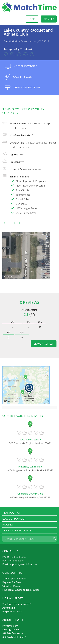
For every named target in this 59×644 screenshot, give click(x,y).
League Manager (14, 519)
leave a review (44, 344)
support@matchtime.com (24, 564)
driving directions (22, 88)
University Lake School (30, 466)
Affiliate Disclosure (13, 633)
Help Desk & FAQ (12, 611)
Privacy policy (10, 626)
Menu (5, 19)
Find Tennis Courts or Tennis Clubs (21, 590)
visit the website (21, 66)
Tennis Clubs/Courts (17, 530)
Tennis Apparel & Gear (14, 578)
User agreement (11, 629)
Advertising (9, 608)
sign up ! (49, 19)
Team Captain (12, 513)
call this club (19, 77)
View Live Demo (11, 586)
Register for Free (11, 582)
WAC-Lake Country (30, 439)
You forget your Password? (17, 604)
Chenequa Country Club (30, 494)
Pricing (8, 524)
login (32, 19)
